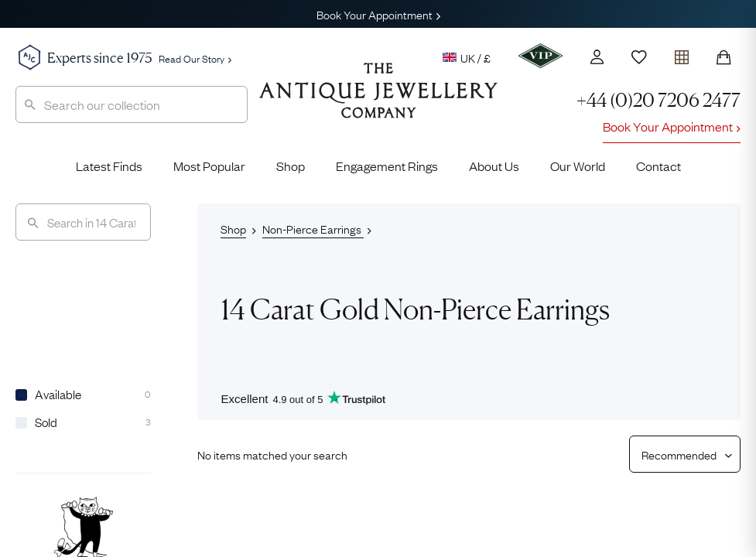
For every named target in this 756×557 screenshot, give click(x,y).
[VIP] (540, 56)
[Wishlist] (639, 57)
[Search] (83, 222)
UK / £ (467, 57)
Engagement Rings (387, 166)
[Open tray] (682, 54)
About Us (494, 166)
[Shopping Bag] (724, 57)
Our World (578, 166)
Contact (659, 166)
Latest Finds (109, 166)
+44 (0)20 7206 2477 (659, 100)
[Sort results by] (679, 454)
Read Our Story (195, 58)
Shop (291, 166)
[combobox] (132, 104)
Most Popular (209, 166)
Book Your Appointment (378, 14)
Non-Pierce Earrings (313, 228)
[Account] (597, 57)
